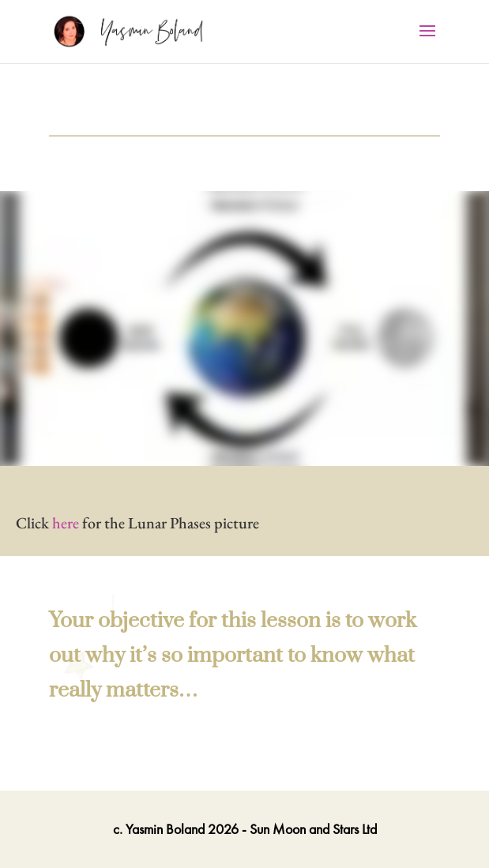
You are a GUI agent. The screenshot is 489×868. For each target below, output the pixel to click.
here (66, 523)
